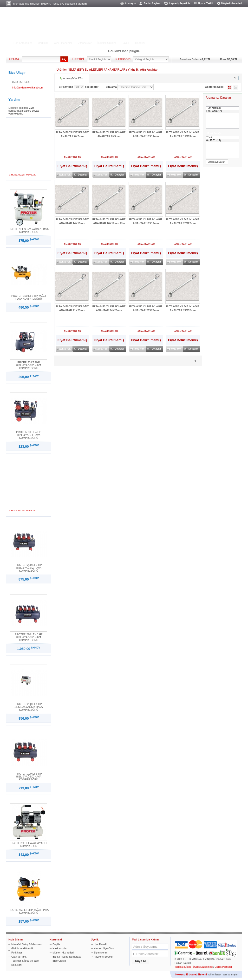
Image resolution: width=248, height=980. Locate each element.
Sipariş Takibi (205, 3)
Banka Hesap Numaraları (67, 957)
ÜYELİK (200, 39)
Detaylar (83, 175)
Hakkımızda (59, 948)
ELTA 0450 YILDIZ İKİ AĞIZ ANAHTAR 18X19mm (146, 221)
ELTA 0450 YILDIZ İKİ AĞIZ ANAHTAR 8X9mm (109, 134)
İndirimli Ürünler (107, 43)
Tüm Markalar (222, 108)
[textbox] (41, 59)
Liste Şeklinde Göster (235, 87)
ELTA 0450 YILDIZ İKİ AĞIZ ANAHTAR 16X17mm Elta (109, 221)
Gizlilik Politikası (223, 967)
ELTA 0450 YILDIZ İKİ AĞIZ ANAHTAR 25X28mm (146, 308)
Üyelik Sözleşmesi (203, 967)
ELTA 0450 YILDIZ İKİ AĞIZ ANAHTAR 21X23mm (72, 308)
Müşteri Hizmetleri (232, 3)
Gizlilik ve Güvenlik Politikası (22, 950)
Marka (211, 104)
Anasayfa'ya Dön (73, 78)
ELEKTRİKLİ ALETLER (28, 35)
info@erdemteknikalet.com (28, 88)
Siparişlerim (101, 953)
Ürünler (62, 70)
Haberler (140, 43)
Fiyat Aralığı (214, 133)
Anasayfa (130, 3)
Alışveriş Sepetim (104, 957)
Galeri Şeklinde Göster (229, 87)
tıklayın (46, 4)
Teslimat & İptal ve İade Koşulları (25, 963)
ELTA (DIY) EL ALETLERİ (86, 70)
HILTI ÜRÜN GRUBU (100, 35)
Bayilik (125, 43)
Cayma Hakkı (19, 957)
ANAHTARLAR (115, 70)
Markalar (43, 43)
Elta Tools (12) (222, 111)
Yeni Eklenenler (63, 43)
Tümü (222, 138)
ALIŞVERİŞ (173, 39)
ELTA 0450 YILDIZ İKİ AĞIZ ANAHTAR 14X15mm (72, 221)
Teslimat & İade (183, 967)
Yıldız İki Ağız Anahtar (143, 70)
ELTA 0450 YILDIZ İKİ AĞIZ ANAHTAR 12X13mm (183, 134)
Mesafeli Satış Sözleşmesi (27, 944)
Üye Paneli (100, 944)
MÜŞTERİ (231, 39)
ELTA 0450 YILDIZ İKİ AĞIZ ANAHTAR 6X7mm (72, 134)
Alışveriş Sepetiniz (179, 3)
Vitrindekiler (85, 43)
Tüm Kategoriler (22, 43)
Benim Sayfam (152, 3)
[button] (217, 162)
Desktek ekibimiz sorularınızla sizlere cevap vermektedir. (24, 111)
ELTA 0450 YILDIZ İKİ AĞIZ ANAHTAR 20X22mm (183, 221)
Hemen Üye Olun (104, 948)
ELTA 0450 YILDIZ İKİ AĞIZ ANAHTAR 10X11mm (146, 134)
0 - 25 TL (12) (222, 141)
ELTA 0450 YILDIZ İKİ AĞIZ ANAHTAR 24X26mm (109, 308)
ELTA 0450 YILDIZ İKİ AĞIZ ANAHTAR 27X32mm (183, 308)
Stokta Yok (64, 175)
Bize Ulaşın (59, 961)
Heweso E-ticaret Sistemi (191, 974)
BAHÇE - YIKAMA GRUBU (65, 35)
